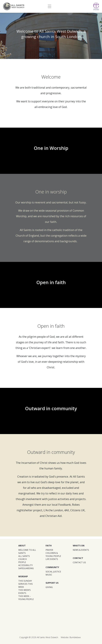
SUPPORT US (52, 583)
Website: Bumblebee (71, 637)
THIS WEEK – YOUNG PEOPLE (26, 598)
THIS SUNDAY (25, 581)
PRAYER (49, 550)
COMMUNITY (52, 567)
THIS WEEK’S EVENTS (24, 592)
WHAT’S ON (79, 546)
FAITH (49, 546)
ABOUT (22, 546)
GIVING (49, 587)
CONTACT (78, 558)
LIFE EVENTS (52, 559)
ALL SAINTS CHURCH (24, 558)
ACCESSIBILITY (25, 565)
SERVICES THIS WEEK (25, 585)
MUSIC (49, 575)
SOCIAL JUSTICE (53, 572)
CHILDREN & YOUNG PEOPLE (53, 555)
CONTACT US (79, 562)
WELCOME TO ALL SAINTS (27, 551)
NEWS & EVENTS (81, 550)
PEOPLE (22, 562)
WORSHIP (23, 576)
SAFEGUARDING (26, 568)
